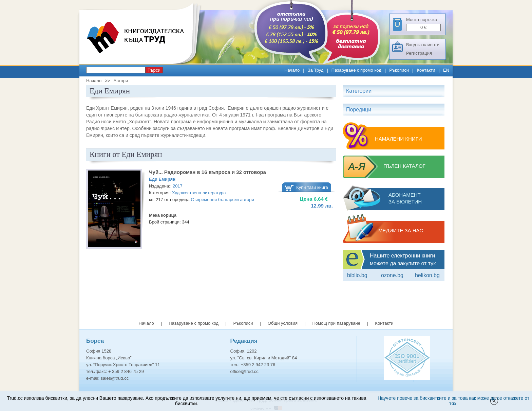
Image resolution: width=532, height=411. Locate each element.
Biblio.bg (357, 275)
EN (446, 70)
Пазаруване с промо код (356, 70)
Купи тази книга (312, 187)
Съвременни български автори (222, 200)
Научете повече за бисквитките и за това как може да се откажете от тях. (453, 401)
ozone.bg (392, 275)
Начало (292, 70)
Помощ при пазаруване (336, 323)
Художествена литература (199, 193)
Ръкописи (399, 70)
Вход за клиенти (423, 45)
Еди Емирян (162, 179)
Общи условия (283, 323)
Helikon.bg (427, 275)
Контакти (426, 70)
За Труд (316, 70)
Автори (121, 81)
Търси (154, 70)
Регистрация (419, 53)
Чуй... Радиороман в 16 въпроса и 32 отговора (207, 172)
